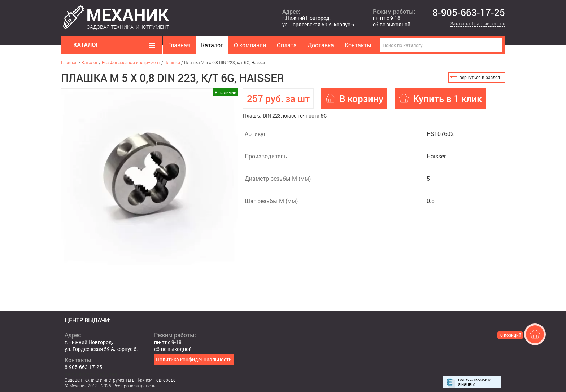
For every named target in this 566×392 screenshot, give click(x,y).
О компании (250, 45)
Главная (179, 45)
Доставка (321, 45)
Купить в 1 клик (447, 98)
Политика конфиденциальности (194, 359)
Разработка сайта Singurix (475, 382)
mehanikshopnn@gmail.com (97, 374)
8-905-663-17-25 (469, 13)
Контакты (358, 45)
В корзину (361, 98)
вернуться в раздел (480, 77)
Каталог (212, 45)
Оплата (287, 45)
